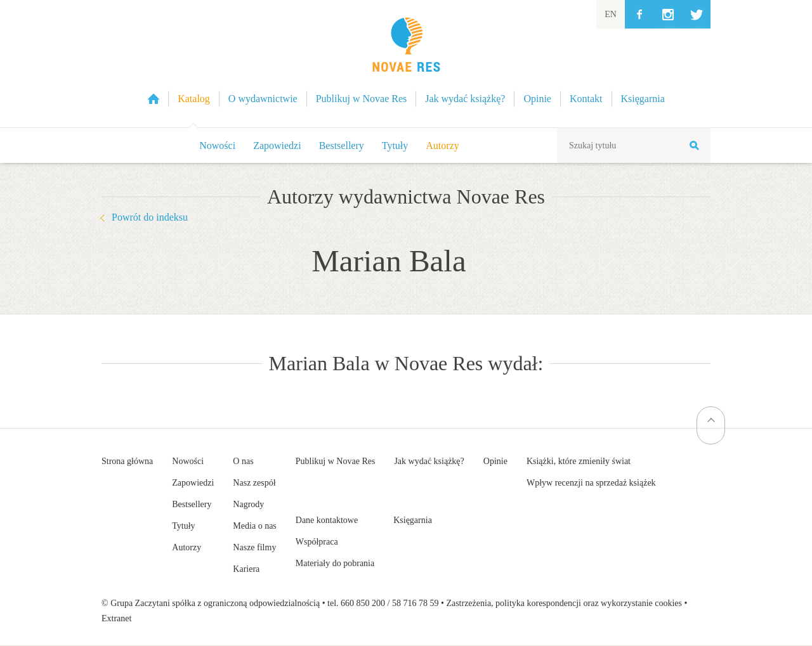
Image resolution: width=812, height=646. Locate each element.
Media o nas (254, 526)
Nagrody (248, 504)
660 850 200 (363, 603)
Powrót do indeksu (150, 217)
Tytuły (395, 145)
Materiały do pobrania (335, 563)
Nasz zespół (254, 483)
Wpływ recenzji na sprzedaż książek (591, 483)
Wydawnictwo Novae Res (406, 64)
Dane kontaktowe (327, 520)
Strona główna (127, 461)
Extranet (116, 618)
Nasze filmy (254, 547)
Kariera (246, 569)
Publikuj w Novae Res (336, 461)
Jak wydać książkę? (429, 461)
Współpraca (317, 542)
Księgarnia (413, 520)
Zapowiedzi (277, 145)
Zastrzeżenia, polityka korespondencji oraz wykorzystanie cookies (564, 603)
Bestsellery (342, 145)
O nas (243, 461)
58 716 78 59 (416, 603)
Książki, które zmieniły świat (579, 461)
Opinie (495, 461)
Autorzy (442, 145)
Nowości (217, 145)
